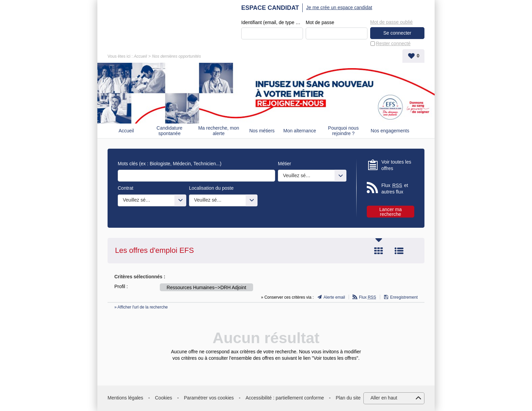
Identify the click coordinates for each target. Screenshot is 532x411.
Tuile (379, 251)
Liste (399, 251)
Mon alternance (300, 131)
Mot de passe (320, 22)
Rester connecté (393, 43)
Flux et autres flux (395, 189)
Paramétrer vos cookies (209, 398)
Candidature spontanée (169, 131)
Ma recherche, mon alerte (219, 131)
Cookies (164, 398)
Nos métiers (262, 131)
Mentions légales (125, 398)
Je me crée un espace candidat (339, 7)
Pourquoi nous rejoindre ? (343, 131)
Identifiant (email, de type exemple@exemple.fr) (272, 22)
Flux (368, 297)
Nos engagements (390, 131)
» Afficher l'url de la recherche (141, 307)
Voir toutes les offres (396, 165)
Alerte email (334, 297)
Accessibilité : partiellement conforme (285, 398)
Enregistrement (404, 297)
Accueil (140, 56)
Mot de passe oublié (391, 22)
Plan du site (348, 398)
